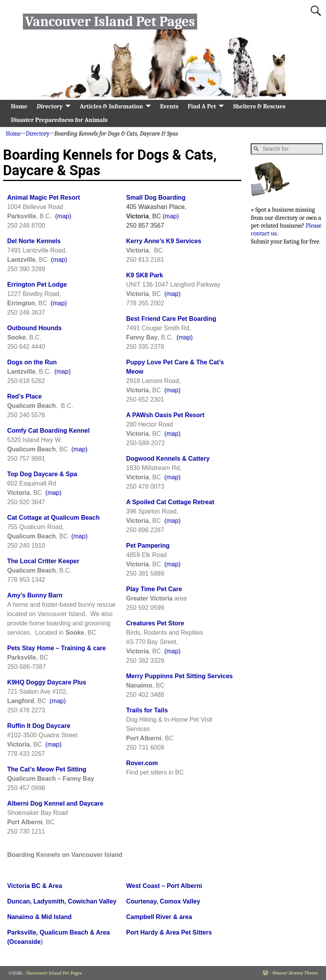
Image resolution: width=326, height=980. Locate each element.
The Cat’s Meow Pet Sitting (47, 769)
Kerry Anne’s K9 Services (164, 241)
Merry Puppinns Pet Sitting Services (179, 676)
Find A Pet (202, 106)
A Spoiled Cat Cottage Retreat (170, 502)
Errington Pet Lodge (37, 285)
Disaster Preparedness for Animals (59, 120)
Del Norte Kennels (34, 241)
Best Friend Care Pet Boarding (171, 319)
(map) (63, 216)
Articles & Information (112, 106)
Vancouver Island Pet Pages (110, 22)
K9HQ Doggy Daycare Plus (47, 682)
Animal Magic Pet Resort (43, 198)
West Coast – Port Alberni (164, 886)
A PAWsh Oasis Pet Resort (165, 415)
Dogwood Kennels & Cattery (168, 459)
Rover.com (142, 763)
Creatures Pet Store (155, 623)
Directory (49, 106)
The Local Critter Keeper (43, 561)
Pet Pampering (148, 546)
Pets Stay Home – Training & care (56, 648)
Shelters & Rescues (259, 106)
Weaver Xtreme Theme (295, 973)
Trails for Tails (147, 710)
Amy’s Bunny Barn (35, 595)
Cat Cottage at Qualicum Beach (53, 518)
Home (19, 106)
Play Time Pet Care (154, 589)
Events (169, 106)
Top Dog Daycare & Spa (42, 474)
